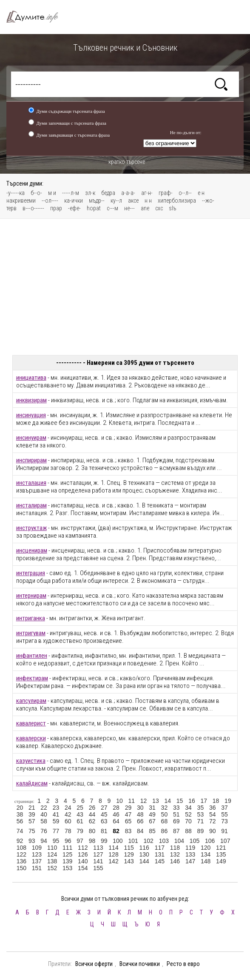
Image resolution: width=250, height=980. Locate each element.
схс (159, 208)
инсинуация (31, 415)
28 (116, 808)
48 (140, 814)
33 (176, 808)
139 (67, 861)
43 (80, 814)
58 (44, 821)
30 (140, 808)
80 (92, 831)
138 (52, 861)
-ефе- (74, 208)
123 (37, 854)
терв (11, 208)
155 (98, 868)
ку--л (116, 201)
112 (83, 848)
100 (118, 841)
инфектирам (32, 678)
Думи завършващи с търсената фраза (73, 135)
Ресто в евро (183, 964)
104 (179, 841)
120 (206, 848)
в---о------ (33, 208)
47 (128, 814)
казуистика (31, 761)
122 (21, 854)
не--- (129, 208)
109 (37, 848)
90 (213, 831)
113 (98, 848)
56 (20, 821)
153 (67, 868)
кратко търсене (127, 162)
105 (195, 841)
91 (224, 831)
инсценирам (32, 550)
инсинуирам (31, 438)
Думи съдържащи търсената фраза (70, 111)
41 (56, 814)
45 (104, 814)
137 (37, 861)
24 (68, 808)
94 (44, 841)
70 (188, 821)
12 (144, 801)
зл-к (90, 193)
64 (116, 821)
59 (56, 821)
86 (165, 831)
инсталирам (31, 505)
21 (32, 808)
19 (228, 801)
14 (168, 801)
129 (129, 854)
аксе (133, 201)
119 (190, 848)
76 (44, 831)
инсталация (31, 483)
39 (32, 814)
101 (133, 841)
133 (190, 854)
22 (44, 808)
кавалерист (31, 723)
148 (206, 861)
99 (104, 841)
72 (213, 821)
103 (164, 841)
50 (165, 814)
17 (204, 801)
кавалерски (31, 738)
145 (160, 861)
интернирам (31, 596)
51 (176, 814)
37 (224, 808)
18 (216, 801)
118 (175, 848)
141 (98, 861)
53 (201, 814)
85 (152, 831)
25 (80, 808)
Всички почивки (140, 964)
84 (140, 831)
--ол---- (50, 201)
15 (180, 801)
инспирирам (31, 460)
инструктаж (31, 528)
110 (52, 848)
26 (92, 808)
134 (206, 854)
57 (32, 821)
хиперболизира (177, 201)
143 (129, 861)
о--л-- (185, 193)
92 (20, 841)
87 (176, 831)
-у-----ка (16, 193)
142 (113, 861)
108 (21, 848)
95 (56, 841)
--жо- (208, 201)
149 (221, 861)
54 (213, 814)
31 (152, 808)
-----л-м (71, 193)
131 (160, 854)
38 (20, 814)
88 (188, 831)
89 (201, 831)
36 (213, 808)
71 (201, 821)
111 (67, 848)
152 (52, 868)
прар (56, 208)
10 (119, 801)
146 (175, 861)
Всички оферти (94, 964)
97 (80, 841)
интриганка (31, 618)
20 (20, 808)
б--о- (36, 193)
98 (92, 841)
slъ (172, 208)
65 (128, 821)
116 (144, 848)
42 (68, 814)
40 (44, 814)
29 (128, 808)
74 (20, 831)
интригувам (31, 633)
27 (104, 808)
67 (152, 821)
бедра (108, 193)
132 (175, 854)
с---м (112, 208)
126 (83, 854)
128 (113, 854)
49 (152, 814)
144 (144, 861)
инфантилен (32, 656)
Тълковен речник (36, 17)
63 (104, 821)
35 (201, 808)
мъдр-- (97, 201)
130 (144, 854)
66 (140, 821)
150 (21, 868)
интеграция (31, 573)
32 (165, 808)
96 (68, 841)
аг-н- (147, 193)
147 (190, 861)
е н (201, 193)
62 (92, 821)
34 (188, 808)
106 (210, 841)
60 (68, 821)
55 (224, 814)
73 (224, 821)
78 (68, 831)
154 (83, 868)
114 (113, 848)
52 (188, 814)
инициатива (31, 378)
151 (37, 868)
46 (116, 814)
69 (176, 821)
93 (32, 841)
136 (21, 861)
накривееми (21, 201)
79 (80, 831)
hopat (94, 208)
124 (52, 854)
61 (80, 821)
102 (149, 841)
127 (98, 854)
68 (165, 821)
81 (104, 831)
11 (131, 801)
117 (160, 848)
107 (225, 841)
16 (192, 801)
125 (67, 854)
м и (52, 193)
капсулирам (31, 701)
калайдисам (32, 783)
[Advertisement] (125, 287)
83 (128, 831)
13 (156, 801)
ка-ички (74, 201)
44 (92, 814)
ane (145, 208)
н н (148, 201)
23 (56, 808)
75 (32, 831)
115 (129, 848)
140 (83, 861)
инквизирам (31, 400)
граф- (166, 193)
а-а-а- (128, 193)
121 (221, 848)
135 (221, 854)
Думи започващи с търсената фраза (71, 123)
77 (56, 831)
